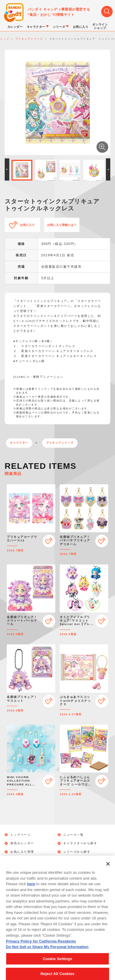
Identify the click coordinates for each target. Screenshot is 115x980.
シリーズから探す (77, 852)
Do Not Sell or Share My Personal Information (47, 953)
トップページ (20, 835)
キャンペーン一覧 (24, 861)
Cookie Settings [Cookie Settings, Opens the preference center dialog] (57, 965)
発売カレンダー (22, 843)
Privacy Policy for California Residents (41, 947)
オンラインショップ (79, 861)
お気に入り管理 (22, 852)
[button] (7, 169)
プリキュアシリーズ (60, 443)
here (31, 890)
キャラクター (19, 443)
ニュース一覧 (73, 835)
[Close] (108, 870)
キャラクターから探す (80, 843)
